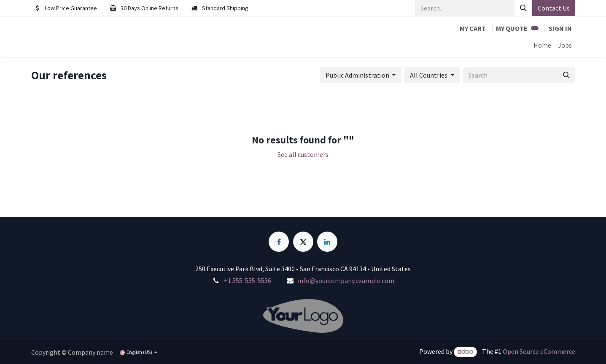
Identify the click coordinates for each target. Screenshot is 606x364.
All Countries (429, 75)
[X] (303, 242)
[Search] (523, 8)
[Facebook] (279, 242)
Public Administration (357, 75)
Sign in (560, 28)
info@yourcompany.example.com (346, 280)
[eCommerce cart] (473, 28)
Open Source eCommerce (539, 351)
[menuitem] (542, 45)
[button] (361, 75)
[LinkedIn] (327, 242)
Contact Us (554, 8)
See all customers (303, 154)
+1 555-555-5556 (248, 280)
